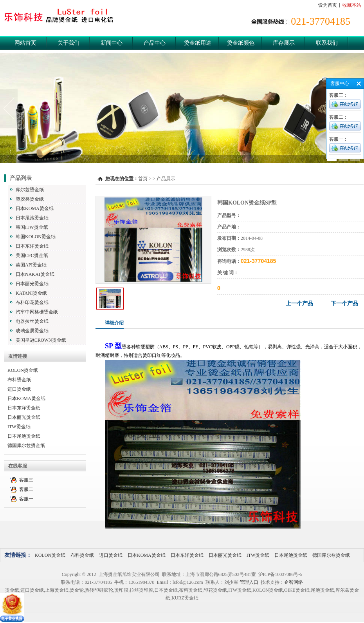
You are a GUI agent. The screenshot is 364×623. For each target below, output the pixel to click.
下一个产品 (344, 303)
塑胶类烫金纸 (30, 199)
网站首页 (25, 43)
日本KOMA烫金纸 (35, 208)
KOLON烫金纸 (23, 370)
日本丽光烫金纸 (32, 284)
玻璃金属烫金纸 (32, 331)
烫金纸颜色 (241, 43)
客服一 (26, 499)
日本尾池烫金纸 (32, 218)
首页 (143, 179)
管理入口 (249, 582)
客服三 (26, 480)
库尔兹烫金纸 (30, 190)
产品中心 (155, 43)
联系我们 (327, 43)
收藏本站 (352, 5)
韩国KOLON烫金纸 (36, 237)
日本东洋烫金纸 (32, 246)
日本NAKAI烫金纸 (35, 274)
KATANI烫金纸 (31, 293)
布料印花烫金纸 (32, 302)
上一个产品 (299, 303)
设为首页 (328, 5)
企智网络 (294, 582)
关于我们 (68, 43)
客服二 (26, 489)
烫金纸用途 (198, 43)
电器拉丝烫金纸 (32, 321)
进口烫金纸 (19, 389)
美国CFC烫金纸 (32, 255)
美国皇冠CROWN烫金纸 (41, 340)
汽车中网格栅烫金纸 (37, 312)
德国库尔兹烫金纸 (26, 446)
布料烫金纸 (19, 380)
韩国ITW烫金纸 (32, 227)
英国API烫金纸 (31, 265)
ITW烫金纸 (19, 427)
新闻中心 (112, 43)
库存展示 (284, 43)
